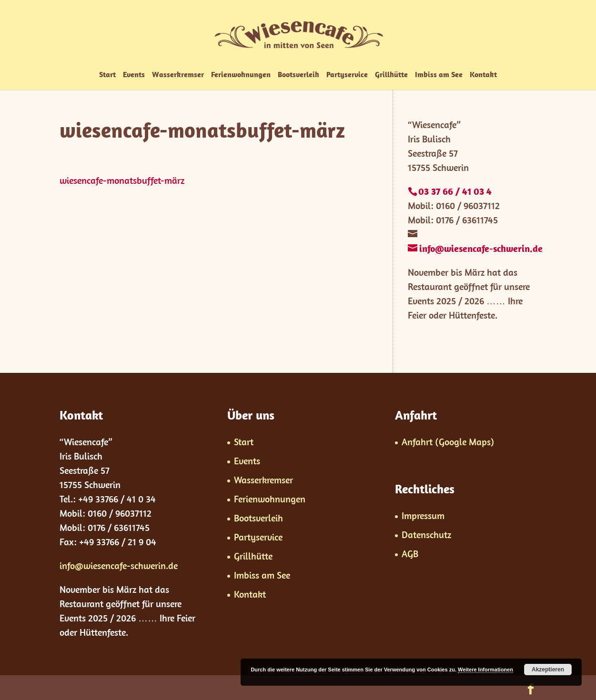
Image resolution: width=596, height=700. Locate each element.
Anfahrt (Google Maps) (448, 442)
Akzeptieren (548, 670)
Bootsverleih (298, 75)
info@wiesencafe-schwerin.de (119, 565)
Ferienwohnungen (241, 75)
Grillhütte (391, 75)
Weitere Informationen (485, 670)
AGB (410, 554)
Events (134, 75)
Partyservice (347, 75)
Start (107, 75)
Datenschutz (426, 535)
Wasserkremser (178, 75)
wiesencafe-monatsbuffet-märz (122, 180)
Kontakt (483, 75)
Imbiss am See (439, 75)
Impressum (423, 515)
